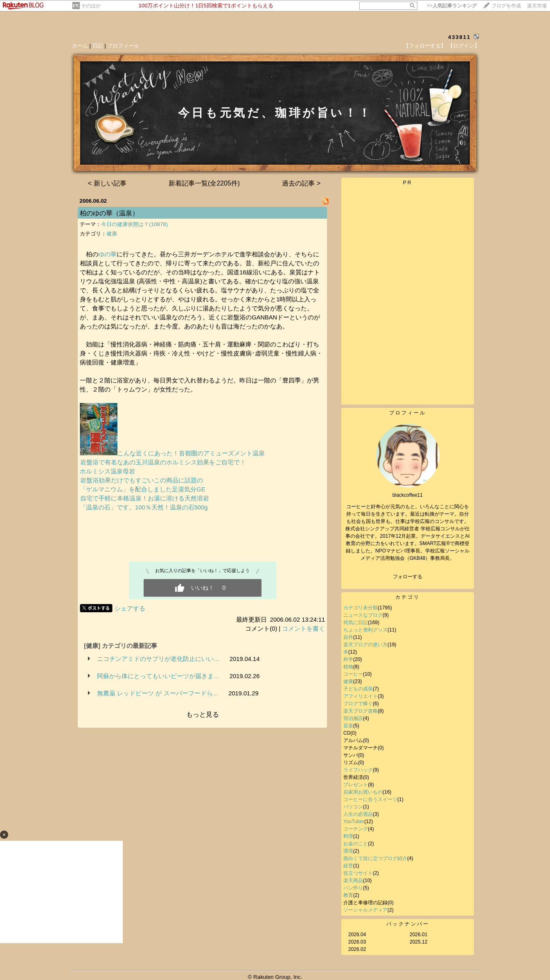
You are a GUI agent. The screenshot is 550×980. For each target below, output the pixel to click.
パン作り (353, 888)
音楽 (348, 726)
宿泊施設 (353, 718)
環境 (348, 851)
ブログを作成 (506, 6)
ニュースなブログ (363, 615)
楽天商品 (353, 880)
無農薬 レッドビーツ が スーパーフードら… (158, 693)
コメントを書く (303, 629)
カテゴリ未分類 (361, 608)
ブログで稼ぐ (358, 704)
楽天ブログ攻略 (361, 711)
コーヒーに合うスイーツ (370, 799)
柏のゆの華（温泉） (109, 213)
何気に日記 (356, 622)
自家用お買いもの (363, 792)
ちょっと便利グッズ (365, 630)
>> (452, 6)
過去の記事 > (301, 183)
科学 (348, 659)
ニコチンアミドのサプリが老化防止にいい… (158, 659)
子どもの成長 (358, 689)
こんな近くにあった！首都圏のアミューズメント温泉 (172, 453)
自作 (348, 637)
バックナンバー (408, 924)
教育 (348, 895)
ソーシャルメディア (365, 910)
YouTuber (354, 822)
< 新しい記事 (107, 183)
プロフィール (123, 46)
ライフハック (358, 770)
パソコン (353, 807)
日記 (98, 46)
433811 (459, 37)
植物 (348, 667)
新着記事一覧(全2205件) (204, 183)
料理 (348, 836)
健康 (112, 234)
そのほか (91, 6)
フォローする (408, 577)
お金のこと (356, 844)
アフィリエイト (361, 696)
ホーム (80, 46)
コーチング (356, 829)
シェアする (130, 609)
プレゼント (356, 785)
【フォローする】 (425, 46)
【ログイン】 (464, 46)
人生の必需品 (358, 814)
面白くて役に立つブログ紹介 (375, 858)
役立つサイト (358, 873)
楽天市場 (537, 6)
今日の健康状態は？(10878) (134, 224)
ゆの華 (107, 254)
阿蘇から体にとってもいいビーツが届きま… (158, 676)
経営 (348, 866)
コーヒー (353, 674)
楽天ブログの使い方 (365, 645)
